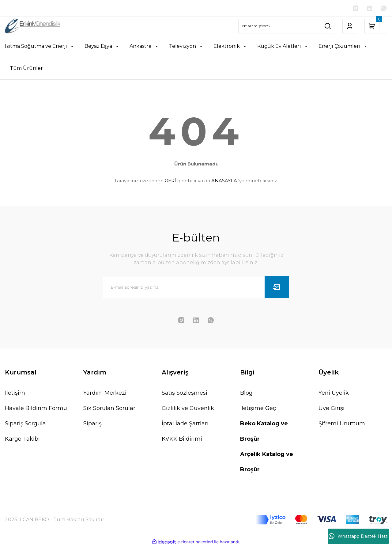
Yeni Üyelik (334, 393)
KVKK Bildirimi (182, 439)
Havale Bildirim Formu (36, 409)
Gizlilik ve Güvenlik (188, 409)
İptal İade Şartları (185, 424)
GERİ (170, 181)
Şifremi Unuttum (342, 424)
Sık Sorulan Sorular (109, 409)
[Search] (287, 27)
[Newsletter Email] (196, 288)
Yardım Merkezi (105, 393)
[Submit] (277, 288)
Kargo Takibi (22, 439)
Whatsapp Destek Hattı (358, 536)
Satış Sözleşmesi (185, 393)
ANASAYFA (224, 181)
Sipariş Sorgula (25, 424)
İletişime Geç (258, 409)
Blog (246, 393)
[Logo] (33, 27)
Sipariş (92, 424)
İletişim (15, 393)
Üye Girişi (332, 409)
